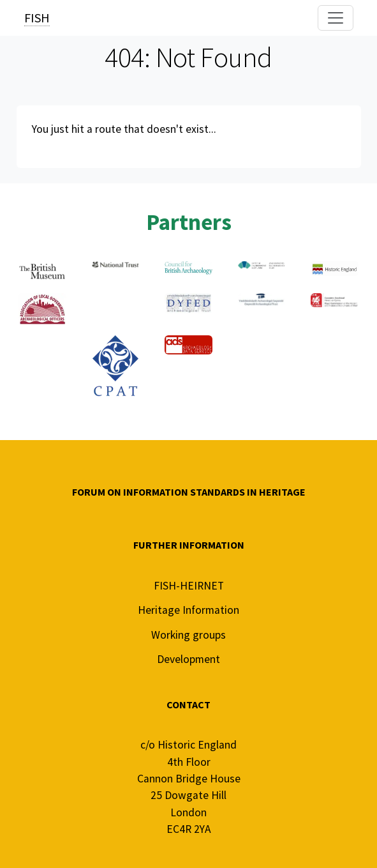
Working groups (188, 635)
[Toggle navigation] (336, 18)
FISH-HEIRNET (189, 586)
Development (188, 659)
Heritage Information (188, 610)
